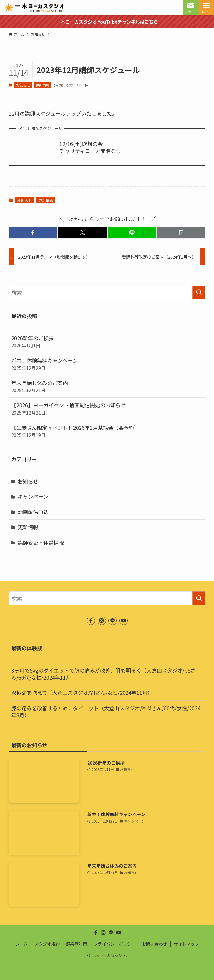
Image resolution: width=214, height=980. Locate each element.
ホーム (21, 944)
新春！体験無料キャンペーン (107, 364)
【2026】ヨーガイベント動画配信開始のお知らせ (107, 409)
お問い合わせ (154, 944)
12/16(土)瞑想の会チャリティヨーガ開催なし (90, 147)
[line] (113, 621)
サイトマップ (186, 944)
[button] (33, 232)
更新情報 (42, 85)
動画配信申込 (33, 512)
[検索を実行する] (199, 292)
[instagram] (102, 621)
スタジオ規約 (47, 944)
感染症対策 (76, 944)
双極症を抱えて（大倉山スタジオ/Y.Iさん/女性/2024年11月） (82, 693)
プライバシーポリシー (115, 944)
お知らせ (23, 85)
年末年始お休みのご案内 (107, 386)
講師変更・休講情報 (41, 542)
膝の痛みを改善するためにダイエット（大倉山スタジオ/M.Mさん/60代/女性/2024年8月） (106, 711)
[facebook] (91, 621)
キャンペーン (33, 496)
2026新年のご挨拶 (107, 342)
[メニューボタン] (206, 8)
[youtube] (124, 621)
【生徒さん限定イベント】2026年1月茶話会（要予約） (107, 431)
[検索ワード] (107, 292)
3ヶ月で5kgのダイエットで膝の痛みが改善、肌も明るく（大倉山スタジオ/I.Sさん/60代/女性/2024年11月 (103, 674)
